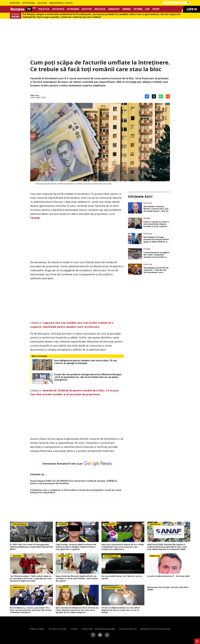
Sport (156, 9)
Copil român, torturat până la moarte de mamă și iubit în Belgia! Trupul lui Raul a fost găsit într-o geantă (76, 547)
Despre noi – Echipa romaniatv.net (99, 629)
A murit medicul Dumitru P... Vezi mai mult (168, 576)
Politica (44, 9)
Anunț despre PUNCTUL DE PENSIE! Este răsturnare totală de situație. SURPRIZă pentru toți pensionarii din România (74, 482)
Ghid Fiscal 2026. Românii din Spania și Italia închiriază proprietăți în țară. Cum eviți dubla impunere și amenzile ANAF (167, 547)
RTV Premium (29, 3)
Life (147, 9)
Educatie (100, 9)
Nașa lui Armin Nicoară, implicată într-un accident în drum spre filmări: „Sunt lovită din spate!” (77, 579)
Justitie (87, 9)
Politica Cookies (37, 629)
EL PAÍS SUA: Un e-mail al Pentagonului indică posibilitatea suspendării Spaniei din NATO (31, 547)
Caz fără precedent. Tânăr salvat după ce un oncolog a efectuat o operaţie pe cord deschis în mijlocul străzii (31, 579)
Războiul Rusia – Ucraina (61, 3)
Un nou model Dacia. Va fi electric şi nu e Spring (122, 577)
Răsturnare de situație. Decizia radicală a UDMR (168, 589)
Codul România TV (128, 629)
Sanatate (114, 9)
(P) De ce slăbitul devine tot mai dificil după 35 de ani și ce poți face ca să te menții (121, 610)
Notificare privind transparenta (155, 629)
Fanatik (35, 218)
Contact (74, 629)
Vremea (127, 9)
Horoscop (42, 3)
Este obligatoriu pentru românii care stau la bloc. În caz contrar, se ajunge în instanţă (86, 362)
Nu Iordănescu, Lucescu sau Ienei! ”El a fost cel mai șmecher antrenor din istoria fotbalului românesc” (31, 610)
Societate (58, 9)
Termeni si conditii (57, 629)
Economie (73, 9)
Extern (138, 9)
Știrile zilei (15, 3)
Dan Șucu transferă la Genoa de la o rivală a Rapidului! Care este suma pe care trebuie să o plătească (123, 547)
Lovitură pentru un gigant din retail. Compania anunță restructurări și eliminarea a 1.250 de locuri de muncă (156, 255)
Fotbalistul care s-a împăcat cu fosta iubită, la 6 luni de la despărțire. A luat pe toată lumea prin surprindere (76, 491)
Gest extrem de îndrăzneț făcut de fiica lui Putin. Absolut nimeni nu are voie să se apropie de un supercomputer (77, 610)
